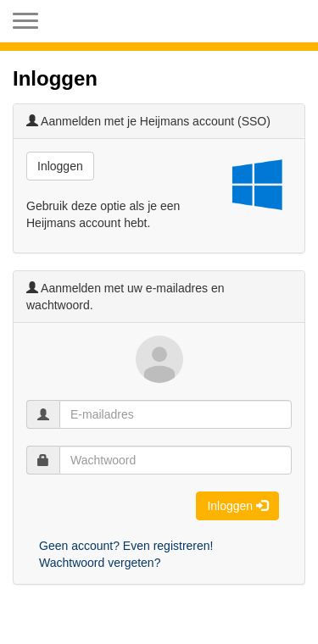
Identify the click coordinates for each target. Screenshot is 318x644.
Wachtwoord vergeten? (100, 563)
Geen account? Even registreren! (126, 546)
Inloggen (60, 166)
